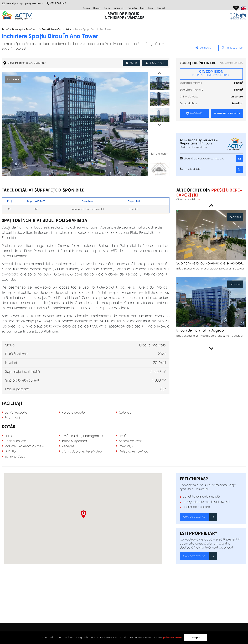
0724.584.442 (58, 3)
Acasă (86, 8)
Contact (161, 8)
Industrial (119, 8)
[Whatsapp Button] (5, 13)
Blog (151, 8)
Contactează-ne (194, 517)
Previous (159, 73)
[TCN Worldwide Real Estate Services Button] (238, 16)
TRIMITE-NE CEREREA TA (227, 113)
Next (159, 125)
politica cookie (172, 638)
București (18, 29)
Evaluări (132, 8)
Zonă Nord (32, 29)
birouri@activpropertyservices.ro (25, 3)
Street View (155, 63)
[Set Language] (244, 8)
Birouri (97, 8)
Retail (107, 8)
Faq (142, 8)
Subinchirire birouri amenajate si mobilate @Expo (210, 263)
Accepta (195, 638)
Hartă (131, 63)
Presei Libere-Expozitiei (55, 29)
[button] (83, 514)
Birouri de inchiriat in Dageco (200, 331)
